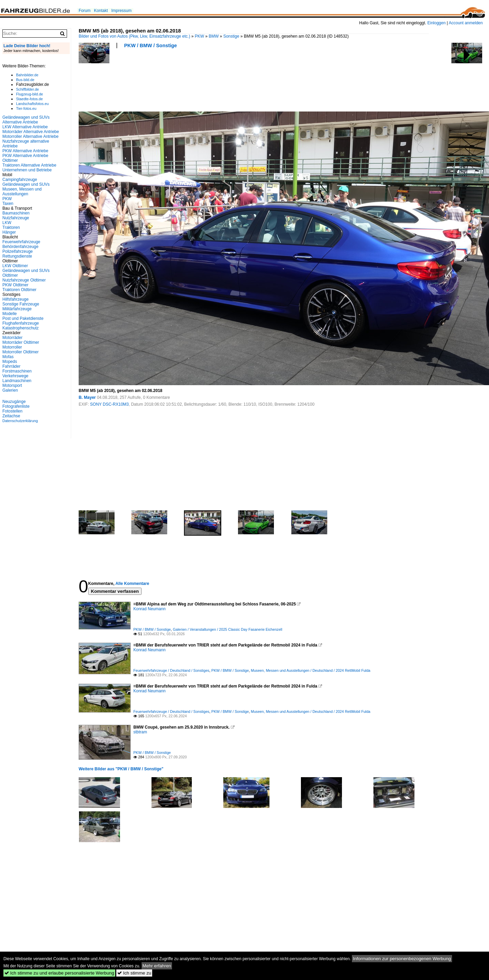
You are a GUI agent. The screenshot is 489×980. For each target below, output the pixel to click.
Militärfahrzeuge (17, 309)
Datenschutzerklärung (20, 421)
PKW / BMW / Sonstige (150, 45)
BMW (214, 36)
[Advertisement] (203, 82)
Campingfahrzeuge (20, 180)
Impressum (121, 11)
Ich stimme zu (134, 973)
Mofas (8, 357)
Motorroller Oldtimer (21, 352)
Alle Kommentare (132, 584)
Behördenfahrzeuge (20, 247)
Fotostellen (12, 411)
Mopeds (10, 362)
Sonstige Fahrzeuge (21, 304)
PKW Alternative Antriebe (25, 151)
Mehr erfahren (157, 966)
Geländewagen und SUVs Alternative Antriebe (26, 120)
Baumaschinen (16, 213)
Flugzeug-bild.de (30, 94)
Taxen (8, 204)
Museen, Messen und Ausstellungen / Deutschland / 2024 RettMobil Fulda (311, 670)
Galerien (10, 390)
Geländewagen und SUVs (26, 184)
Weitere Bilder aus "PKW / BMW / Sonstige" (121, 769)
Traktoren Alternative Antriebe (29, 165)
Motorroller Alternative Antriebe (30, 136)
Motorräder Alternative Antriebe (31, 132)
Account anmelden (466, 23)
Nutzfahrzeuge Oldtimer (24, 280)
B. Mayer (87, 397)
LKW (7, 223)
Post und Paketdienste (23, 318)
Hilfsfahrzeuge (16, 299)
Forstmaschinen (17, 371)
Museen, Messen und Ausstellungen (22, 192)
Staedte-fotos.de (29, 99)
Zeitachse (11, 416)
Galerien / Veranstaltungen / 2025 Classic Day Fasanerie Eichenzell (227, 629)
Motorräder (12, 338)
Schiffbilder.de (28, 89)
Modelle (10, 314)
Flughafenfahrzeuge (21, 323)
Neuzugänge (14, 402)
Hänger (9, 232)
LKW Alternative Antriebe (25, 127)
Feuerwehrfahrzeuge (21, 242)
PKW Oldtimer (15, 285)
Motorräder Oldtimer (21, 342)
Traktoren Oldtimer (19, 290)
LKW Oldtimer (15, 266)
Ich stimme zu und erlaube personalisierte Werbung (59, 973)
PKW (200, 36)
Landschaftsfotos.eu (32, 104)
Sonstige (231, 36)
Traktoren (11, 227)
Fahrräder (11, 366)
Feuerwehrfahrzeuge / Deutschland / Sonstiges (171, 670)
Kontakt (101, 11)
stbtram (140, 732)
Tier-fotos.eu (26, 108)
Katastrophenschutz (21, 328)
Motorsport (12, 386)
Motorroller (12, 347)
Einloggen (437, 23)
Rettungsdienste (17, 256)
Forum (85, 11)
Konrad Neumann (149, 609)
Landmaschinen (17, 381)
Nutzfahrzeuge (16, 218)
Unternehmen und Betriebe (27, 170)
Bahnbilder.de (27, 75)
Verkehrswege (15, 376)
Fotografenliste (16, 406)
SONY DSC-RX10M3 (109, 404)
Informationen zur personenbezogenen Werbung (402, 959)
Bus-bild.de (25, 80)
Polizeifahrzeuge (18, 251)
